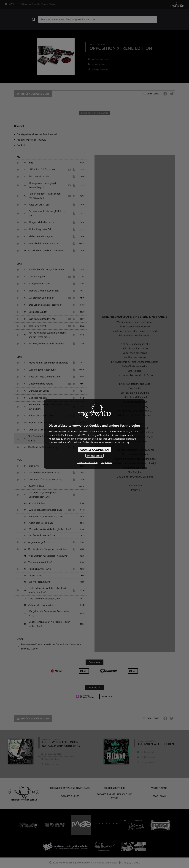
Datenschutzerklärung (87, 462)
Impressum (107, 462)
